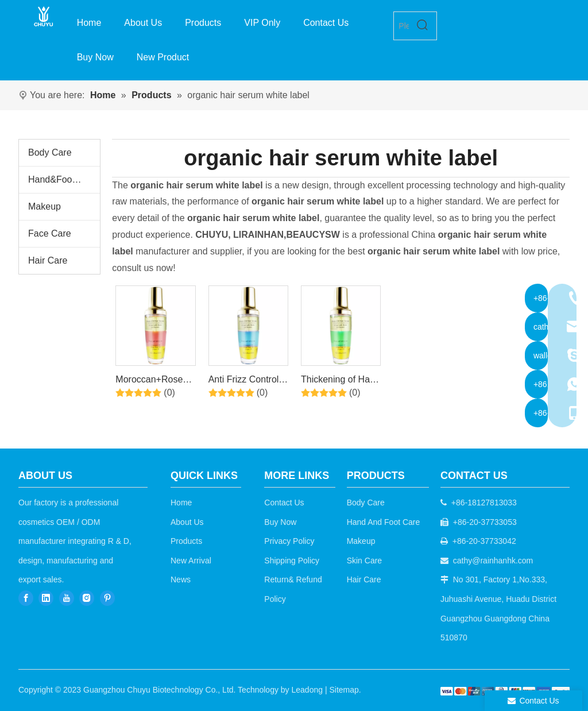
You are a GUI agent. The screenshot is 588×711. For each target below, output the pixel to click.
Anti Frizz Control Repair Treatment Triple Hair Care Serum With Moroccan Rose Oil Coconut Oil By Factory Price (247, 381)
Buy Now (280, 522)
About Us (187, 522)
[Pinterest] (107, 598)
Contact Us (284, 503)
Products (186, 541)
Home (181, 503)
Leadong (307, 690)
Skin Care (364, 561)
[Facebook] (26, 598)
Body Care (50, 152)
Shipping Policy (292, 561)
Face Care (50, 233)
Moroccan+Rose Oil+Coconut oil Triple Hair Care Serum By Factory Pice (152, 381)
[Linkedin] (46, 598)
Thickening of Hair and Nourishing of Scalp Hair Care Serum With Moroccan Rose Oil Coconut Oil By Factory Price (340, 381)
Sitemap (344, 690)
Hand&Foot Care (63, 179)
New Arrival (191, 561)
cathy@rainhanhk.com (493, 561)
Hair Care (48, 260)
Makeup (45, 206)
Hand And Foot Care (384, 522)
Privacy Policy (289, 541)
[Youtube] (67, 598)
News (181, 579)
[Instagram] (87, 598)
